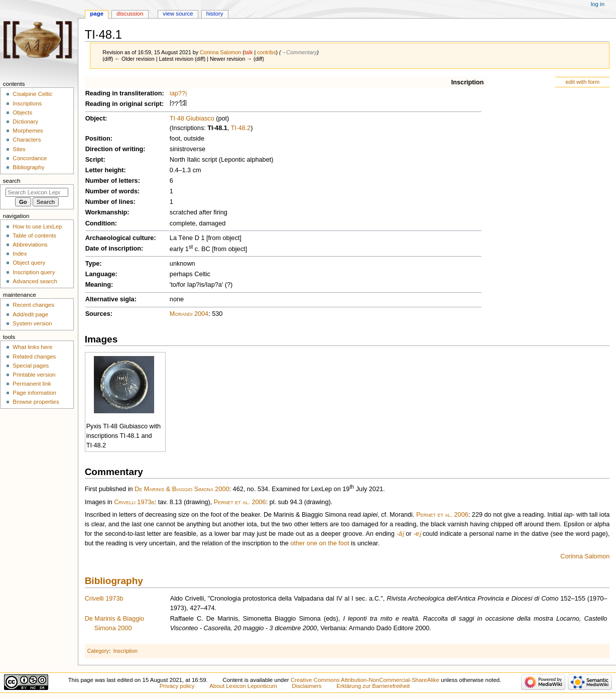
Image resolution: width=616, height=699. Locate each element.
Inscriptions (27, 103)
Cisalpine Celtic (32, 94)
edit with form (582, 82)
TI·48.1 (217, 128)
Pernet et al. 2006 (240, 502)
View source (178, 14)
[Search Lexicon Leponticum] (37, 192)
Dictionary (25, 122)
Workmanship (106, 212)
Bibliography (114, 581)
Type (93, 264)
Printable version (34, 375)
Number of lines (109, 202)
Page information (34, 393)
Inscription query (34, 272)
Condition (100, 223)
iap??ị (178, 93)
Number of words (111, 191)
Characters (27, 140)
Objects (22, 112)
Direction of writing (114, 149)
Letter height (105, 170)
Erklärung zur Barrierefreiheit (373, 686)
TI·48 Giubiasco (192, 119)
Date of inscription (113, 249)
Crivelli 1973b (134, 502)
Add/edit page (30, 314)
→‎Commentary (299, 52)
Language (100, 274)
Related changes (34, 357)
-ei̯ (417, 534)
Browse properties (36, 402)
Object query (29, 263)
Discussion (130, 14)
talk (249, 52)
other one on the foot (320, 543)
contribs (266, 52)
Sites (19, 149)
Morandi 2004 (189, 314)
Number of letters (112, 181)
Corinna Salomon (585, 556)
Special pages (31, 366)
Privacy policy (177, 686)
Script (94, 160)
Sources (98, 314)
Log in (598, 4)
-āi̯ (400, 534)
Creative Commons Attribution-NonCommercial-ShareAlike (365, 680)
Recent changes (33, 305)
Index (20, 254)
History (215, 14)
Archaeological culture (120, 238)
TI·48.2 (241, 128)
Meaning (98, 285)
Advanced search (35, 281)
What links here (32, 347)
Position (98, 139)
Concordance (30, 158)
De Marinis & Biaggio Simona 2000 (182, 490)
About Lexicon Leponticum (243, 686)
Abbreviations (30, 245)
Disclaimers (307, 686)
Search (12, 181)
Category (98, 651)
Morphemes (28, 131)
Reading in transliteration (124, 93)
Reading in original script (124, 104)
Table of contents (34, 236)
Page (97, 14)
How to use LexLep (37, 226)
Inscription (468, 82)
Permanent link (32, 384)
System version (32, 323)
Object (95, 119)
